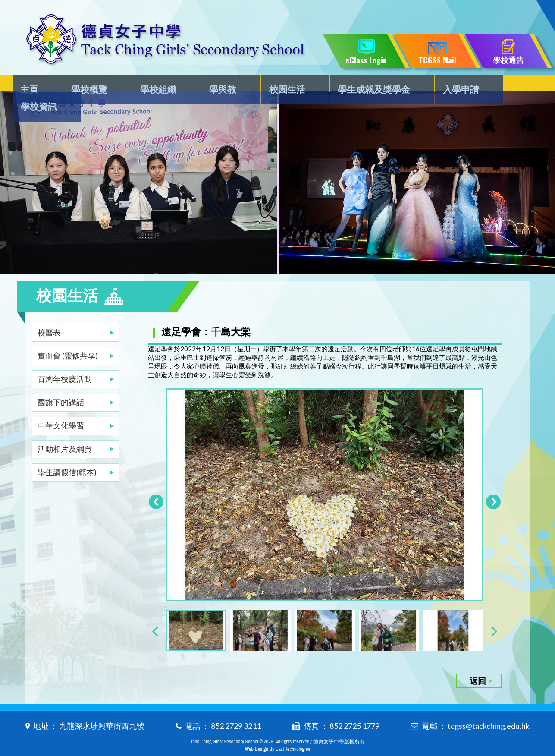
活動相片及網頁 (65, 432)
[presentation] (155, 617)
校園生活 (273, 85)
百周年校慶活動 (65, 362)
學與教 (213, 85)
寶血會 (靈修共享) (68, 338)
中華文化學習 (61, 408)
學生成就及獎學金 (356, 85)
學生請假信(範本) (67, 455)
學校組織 (154, 85)
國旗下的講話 (61, 385)
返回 (478, 667)
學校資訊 (504, 85)
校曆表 (49, 315)
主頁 (35, 85)
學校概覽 (90, 85)
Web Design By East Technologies (277, 735)
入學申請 (439, 85)
